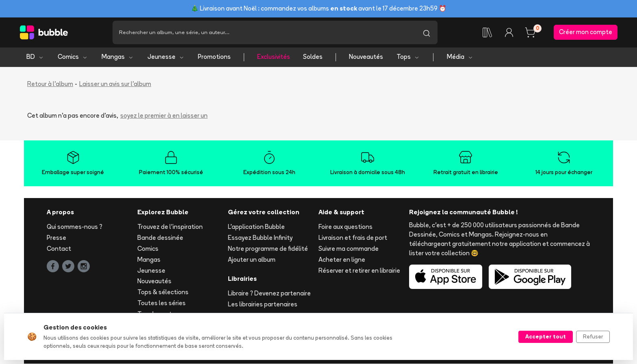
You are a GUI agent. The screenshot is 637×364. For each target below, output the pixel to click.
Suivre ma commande (349, 249)
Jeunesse (166, 57)
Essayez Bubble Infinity (260, 238)
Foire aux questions (346, 227)
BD (35, 57)
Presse (56, 238)
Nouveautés (366, 57)
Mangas (118, 57)
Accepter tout (546, 336)
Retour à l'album (50, 84)
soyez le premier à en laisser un (164, 116)
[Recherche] (264, 32)
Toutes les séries (161, 303)
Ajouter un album (252, 260)
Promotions (214, 57)
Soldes (313, 57)
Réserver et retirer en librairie (359, 270)
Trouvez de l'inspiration (170, 227)
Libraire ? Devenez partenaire (269, 294)
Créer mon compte (586, 32)
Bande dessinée (160, 238)
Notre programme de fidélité (268, 249)
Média (460, 57)
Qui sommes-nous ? (75, 227)
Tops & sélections (163, 292)
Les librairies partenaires (263, 305)
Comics (73, 57)
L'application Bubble (256, 227)
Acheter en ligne (342, 260)
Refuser (593, 336)
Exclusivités (274, 57)
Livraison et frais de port (353, 238)
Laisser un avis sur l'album (115, 84)
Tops (408, 57)
